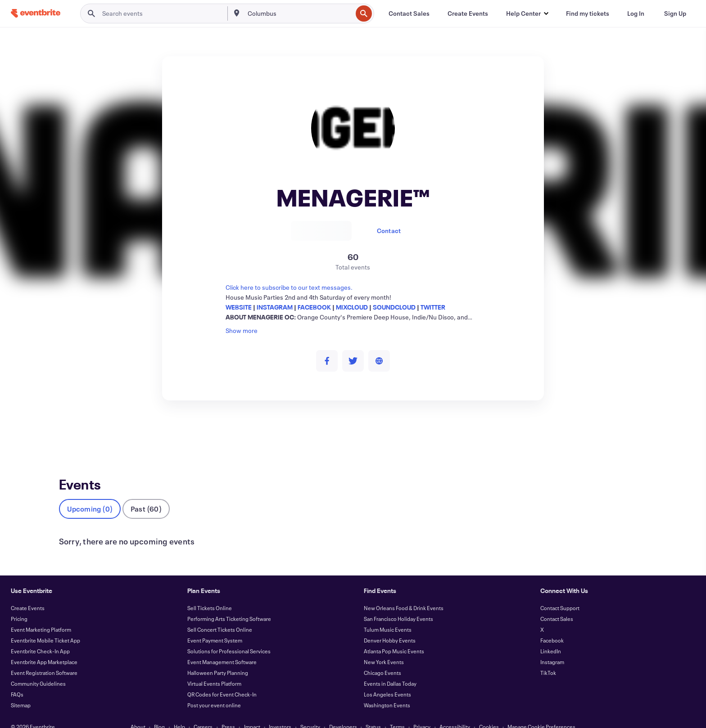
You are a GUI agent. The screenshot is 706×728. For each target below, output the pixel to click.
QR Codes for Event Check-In (222, 679)
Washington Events (387, 690)
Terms (397, 712)
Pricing (19, 604)
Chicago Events (382, 658)
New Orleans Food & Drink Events (404, 593)
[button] (527, 13)
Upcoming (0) (90, 494)
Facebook (552, 625)
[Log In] (636, 13)
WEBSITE (239, 307)
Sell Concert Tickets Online (220, 615)
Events (69, 434)
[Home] (36, 13)
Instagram (552, 647)
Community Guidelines (38, 669)
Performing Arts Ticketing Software (229, 604)
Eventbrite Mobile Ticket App (45, 625)
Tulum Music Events (388, 615)
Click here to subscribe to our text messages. (289, 287)
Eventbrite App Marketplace (44, 647)
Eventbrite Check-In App (40, 636)
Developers (343, 712)
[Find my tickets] (588, 13)
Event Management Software (222, 647)
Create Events (28, 593)
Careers (203, 712)
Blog (159, 712)
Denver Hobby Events (390, 625)
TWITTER (433, 307)
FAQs (17, 679)
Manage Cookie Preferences (541, 712)
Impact (252, 712)
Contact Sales (557, 604)
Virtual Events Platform (214, 669)
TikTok (548, 658)
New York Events (384, 647)
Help (179, 712)
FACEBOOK (314, 307)
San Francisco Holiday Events (398, 604)
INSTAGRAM (275, 307)
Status (373, 712)
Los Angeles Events (387, 679)
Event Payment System (215, 625)
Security (310, 712)
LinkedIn (551, 636)
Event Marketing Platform (41, 615)
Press (228, 712)
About (138, 712)
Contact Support (560, 593)
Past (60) (146, 494)
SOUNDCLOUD (394, 307)
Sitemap (21, 690)
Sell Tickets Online (210, 593)
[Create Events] (468, 13)
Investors (280, 712)
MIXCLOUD (352, 307)
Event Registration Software (44, 658)
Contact (389, 231)
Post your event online (214, 690)
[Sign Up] (675, 13)
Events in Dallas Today (390, 669)
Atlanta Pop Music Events (394, 636)
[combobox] (299, 13)
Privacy (422, 712)
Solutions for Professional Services (229, 636)
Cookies (489, 712)
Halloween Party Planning (218, 658)
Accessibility (455, 712)
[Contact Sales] (409, 13)
